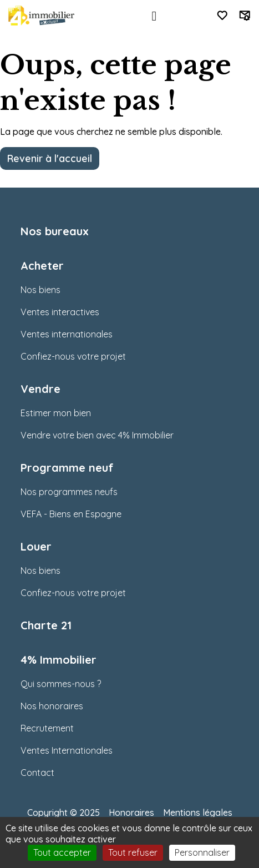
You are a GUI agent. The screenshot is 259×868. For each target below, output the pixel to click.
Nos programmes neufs (69, 492)
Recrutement (47, 728)
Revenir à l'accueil (50, 158)
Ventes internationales (67, 334)
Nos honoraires (52, 706)
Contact (37, 773)
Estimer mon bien (56, 413)
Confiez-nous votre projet (73, 356)
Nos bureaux (55, 231)
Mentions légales (198, 813)
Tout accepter (62, 852)
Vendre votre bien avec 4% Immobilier (97, 435)
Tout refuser (133, 852)
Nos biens (40, 290)
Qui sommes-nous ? (61, 684)
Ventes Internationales (67, 750)
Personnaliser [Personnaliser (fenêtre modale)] (202, 852)
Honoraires (131, 813)
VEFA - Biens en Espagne (71, 514)
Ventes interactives (60, 312)
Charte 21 (46, 625)
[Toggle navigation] (154, 16)
